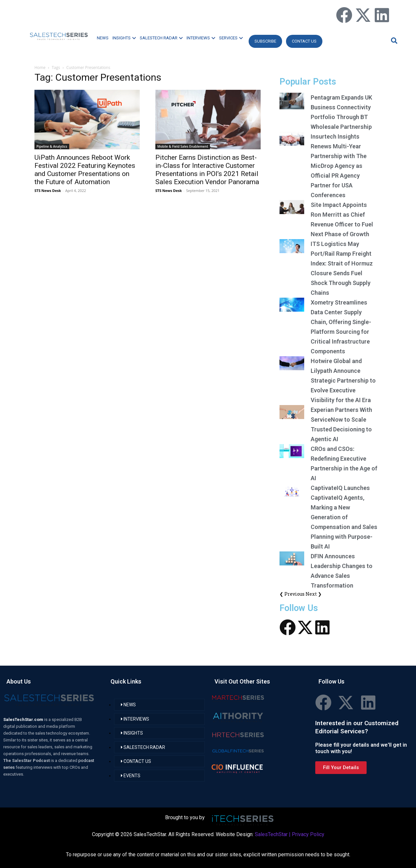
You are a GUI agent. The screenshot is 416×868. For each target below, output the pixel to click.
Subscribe (265, 41)
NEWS (103, 38)
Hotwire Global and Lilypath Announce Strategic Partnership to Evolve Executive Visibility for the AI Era (343, 380)
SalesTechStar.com (24, 719)
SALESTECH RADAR (161, 38)
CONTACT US (304, 41)
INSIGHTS (124, 38)
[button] (393, 41)
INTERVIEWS (201, 38)
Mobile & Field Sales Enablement (183, 146)
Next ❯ (314, 594)
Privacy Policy (308, 834)
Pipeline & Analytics (52, 146)
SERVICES (231, 38)
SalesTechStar (271, 834)
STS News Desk (48, 190)
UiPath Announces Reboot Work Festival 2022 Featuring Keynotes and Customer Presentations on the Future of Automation (85, 170)
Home (40, 68)
